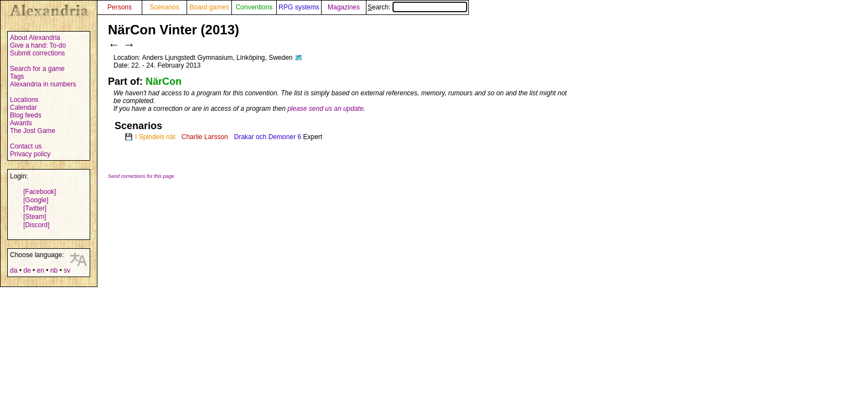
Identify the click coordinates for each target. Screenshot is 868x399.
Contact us (26, 146)
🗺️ (299, 58)
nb (54, 270)
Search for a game (37, 69)
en (40, 270)
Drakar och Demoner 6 (268, 137)
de (27, 270)
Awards (21, 123)
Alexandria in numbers (43, 84)
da (14, 270)
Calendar (24, 108)
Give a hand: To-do (38, 45)
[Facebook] (40, 192)
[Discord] (36, 225)
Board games (209, 7)
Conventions (254, 7)
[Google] (36, 200)
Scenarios (164, 7)
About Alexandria (35, 38)
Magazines (344, 7)
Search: (417, 7)
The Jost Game (33, 131)
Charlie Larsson (205, 137)
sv (67, 270)
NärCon (164, 81)
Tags (17, 76)
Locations (24, 100)
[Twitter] (35, 208)
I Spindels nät (155, 137)
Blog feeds (26, 115)
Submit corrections (37, 53)
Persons (120, 7)
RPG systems (299, 7)
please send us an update (325, 109)
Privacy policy (30, 154)
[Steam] (35, 217)
